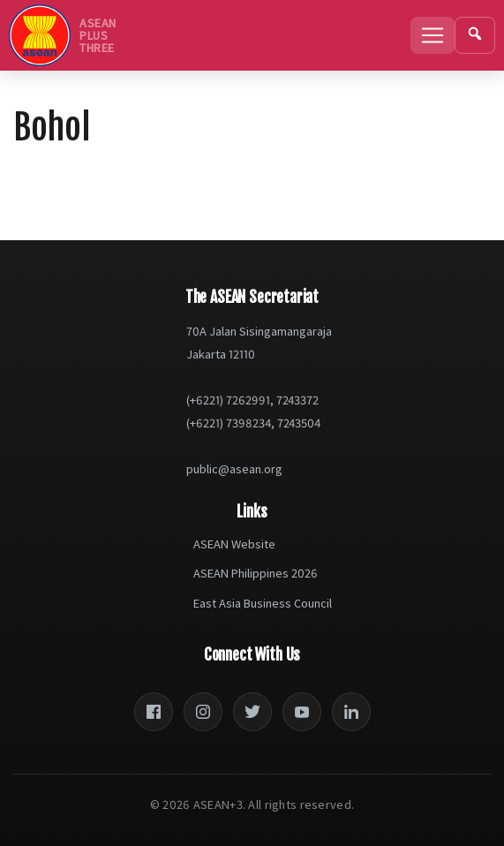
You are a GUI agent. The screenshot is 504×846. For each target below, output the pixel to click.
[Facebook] (154, 712)
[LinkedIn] (351, 712)
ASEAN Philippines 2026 (256, 573)
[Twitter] (252, 712)
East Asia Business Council (263, 603)
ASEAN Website (234, 544)
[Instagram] (203, 712)
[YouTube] (302, 712)
